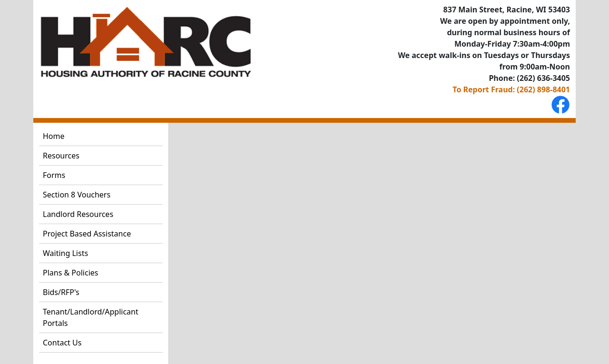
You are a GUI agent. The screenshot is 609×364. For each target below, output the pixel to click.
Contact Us (62, 343)
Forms (54, 175)
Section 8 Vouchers (77, 195)
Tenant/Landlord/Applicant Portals (91, 317)
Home (54, 136)
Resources (61, 156)
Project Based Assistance (87, 234)
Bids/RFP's (61, 292)
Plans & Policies (70, 273)
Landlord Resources (78, 214)
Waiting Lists (65, 253)
